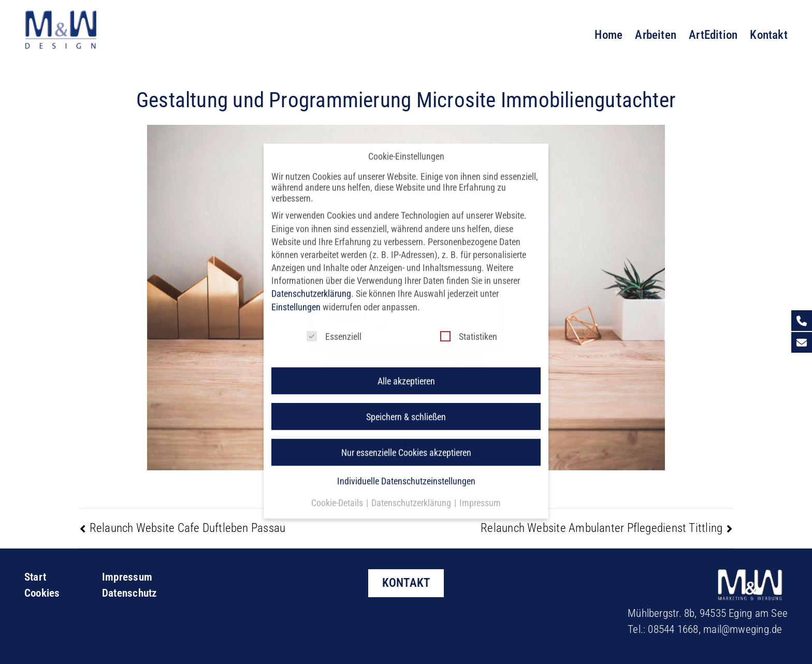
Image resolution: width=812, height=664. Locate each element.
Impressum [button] (480, 493)
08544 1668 (673, 629)
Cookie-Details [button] (338, 493)
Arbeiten (656, 35)
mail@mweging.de (743, 629)
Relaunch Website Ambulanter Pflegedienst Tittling (601, 528)
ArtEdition (713, 35)
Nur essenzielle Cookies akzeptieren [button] (406, 443)
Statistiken (469, 327)
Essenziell (334, 327)
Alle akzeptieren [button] (406, 371)
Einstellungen (296, 297)
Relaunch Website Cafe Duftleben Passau (188, 528)
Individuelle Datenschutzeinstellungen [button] (406, 471)
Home (608, 35)
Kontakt (769, 35)
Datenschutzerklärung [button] (412, 493)
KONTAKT (406, 583)
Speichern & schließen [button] (406, 407)
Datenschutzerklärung (311, 284)
